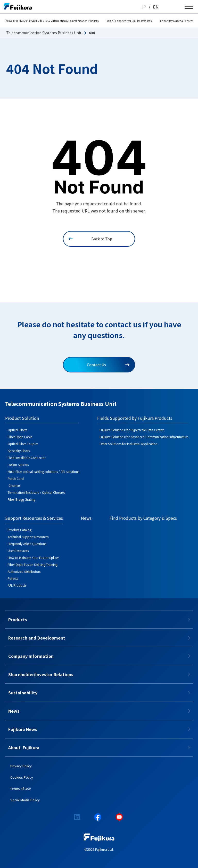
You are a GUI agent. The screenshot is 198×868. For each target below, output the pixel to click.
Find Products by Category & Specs (143, 518)
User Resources (18, 551)
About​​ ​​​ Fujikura (24, 747)
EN (156, 7)
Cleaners (14, 485)
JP (144, 7)
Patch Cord (16, 478)
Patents (13, 578)
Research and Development (37, 638)
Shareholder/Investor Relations (41, 674)
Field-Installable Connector (27, 458)
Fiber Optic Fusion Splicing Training (33, 564)
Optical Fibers (17, 430)
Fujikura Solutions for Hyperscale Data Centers (132, 430)
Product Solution (22, 418)
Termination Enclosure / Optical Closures (36, 492)
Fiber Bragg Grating (22, 499)
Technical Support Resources (28, 537)
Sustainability (23, 693)
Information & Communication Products (75, 21)
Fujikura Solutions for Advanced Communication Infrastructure (144, 437)
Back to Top (90, 239)
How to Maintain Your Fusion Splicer (33, 558)
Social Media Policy (25, 800)
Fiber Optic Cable (20, 437)
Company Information (31, 656)
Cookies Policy (22, 777)
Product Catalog (20, 530)
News (86, 518)
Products (18, 619)
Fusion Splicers (18, 465)
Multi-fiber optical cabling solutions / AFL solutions (43, 471)
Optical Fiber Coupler (23, 444)
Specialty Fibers (19, 451)
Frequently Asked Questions (27, 544)
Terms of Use (21, 789)
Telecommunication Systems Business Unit (30, 20)
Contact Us (108, 365)
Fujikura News (23, 729)
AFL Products (17, 585)
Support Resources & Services (176, 21)
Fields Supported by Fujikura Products (129, 21)
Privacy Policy (21, 766)
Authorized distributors (24, 571)
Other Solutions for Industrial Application (129, 444)
